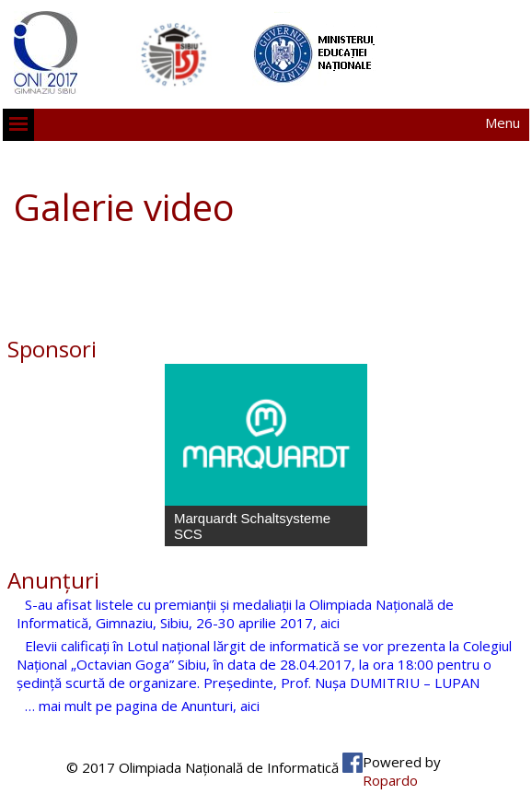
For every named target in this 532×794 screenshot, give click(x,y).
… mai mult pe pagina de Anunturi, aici (142, 706)
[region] (266, 455)
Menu (503, 123)
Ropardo (390, 780)
